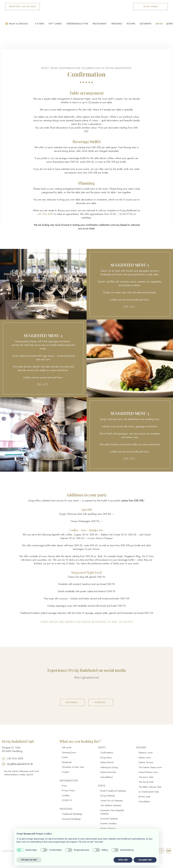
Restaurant (100, 24)
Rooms (131, 24)
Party (159, 24)
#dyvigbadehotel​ (87, 677)
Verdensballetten (77, 24)
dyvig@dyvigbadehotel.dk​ (17, 764)
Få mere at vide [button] (29, 860)
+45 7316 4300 (45, 214)
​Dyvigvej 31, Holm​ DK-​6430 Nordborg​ (12, 749)
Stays (102, 786)
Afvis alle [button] (123, 860)
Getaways (146, 24)
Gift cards (55, 24)
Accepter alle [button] (145, 860)
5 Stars (40, 24)
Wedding (117, 24)
